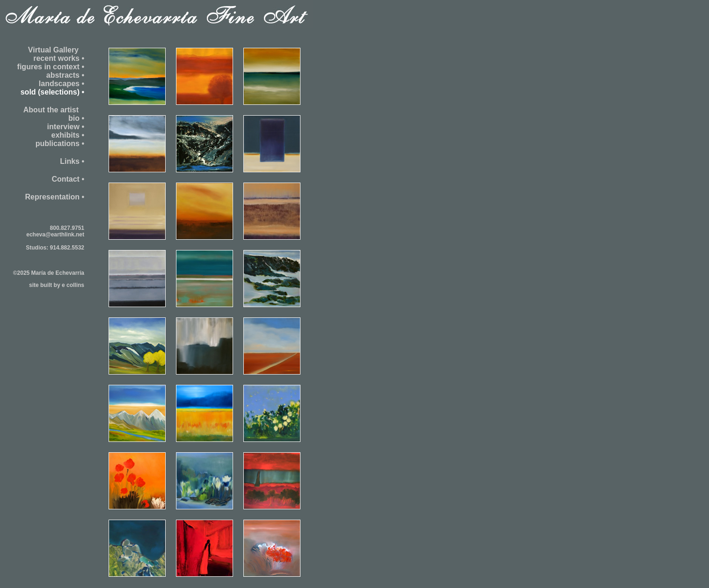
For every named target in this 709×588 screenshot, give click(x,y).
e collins (73, 285)
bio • (76, 118)
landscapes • (62, 84)
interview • (66, 127)
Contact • (68, 179)
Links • (72, 161)
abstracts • (65, 75)
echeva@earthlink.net (55, 235)
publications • (60, 143)
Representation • (55, 197)
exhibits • (68, 135)
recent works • (59, 58)
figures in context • (51, 67)
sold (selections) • (52, 92)
